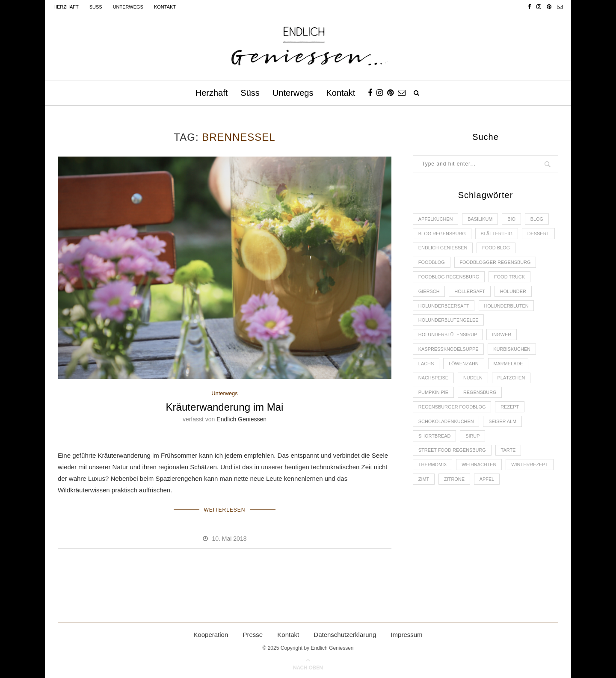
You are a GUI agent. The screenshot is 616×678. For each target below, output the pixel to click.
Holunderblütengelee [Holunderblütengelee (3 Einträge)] (449, 321)
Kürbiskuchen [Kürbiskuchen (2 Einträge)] (513, 351)
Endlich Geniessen (241, 419)
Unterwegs (128, 7)
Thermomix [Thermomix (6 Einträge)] (433, 468)
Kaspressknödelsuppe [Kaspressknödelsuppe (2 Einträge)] (449, 351)
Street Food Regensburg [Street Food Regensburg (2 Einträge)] (452, 453)
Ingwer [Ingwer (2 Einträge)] (502, 336)
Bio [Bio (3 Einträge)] (512, 219)
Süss (96, 7)
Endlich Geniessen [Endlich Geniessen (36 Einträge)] (443, 248)
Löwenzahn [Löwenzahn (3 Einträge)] (464, 365)
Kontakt (165, 7)
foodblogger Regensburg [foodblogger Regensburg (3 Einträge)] (496, 263)
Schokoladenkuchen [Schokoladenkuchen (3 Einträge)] (446, 424)
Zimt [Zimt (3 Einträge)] (424, 482)
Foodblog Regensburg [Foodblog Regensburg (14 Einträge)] (449, 278)
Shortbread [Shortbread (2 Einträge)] (435, 438)
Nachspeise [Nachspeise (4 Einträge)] (434, 380)
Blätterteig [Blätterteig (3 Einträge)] (497, 234)
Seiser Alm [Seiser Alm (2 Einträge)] (503, 424)
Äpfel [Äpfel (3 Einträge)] (487, 482)
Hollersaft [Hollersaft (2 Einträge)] (470, 292)
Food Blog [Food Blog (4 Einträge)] (497, 248)
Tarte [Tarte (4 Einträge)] (509, 453)
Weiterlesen (224, 509)
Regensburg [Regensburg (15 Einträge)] (480, 394)
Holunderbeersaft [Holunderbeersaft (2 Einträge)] (444, 307)
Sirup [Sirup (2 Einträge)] (473, 438)
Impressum (406, 634)
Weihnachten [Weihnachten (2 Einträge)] (480, 468)
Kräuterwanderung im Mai (225, 407)
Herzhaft (66, 7)
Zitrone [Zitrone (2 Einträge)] (455, 482)
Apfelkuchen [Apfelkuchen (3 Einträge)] (436, 219)
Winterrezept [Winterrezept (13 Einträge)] (531, 468)
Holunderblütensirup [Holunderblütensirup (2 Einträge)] (448, 336)
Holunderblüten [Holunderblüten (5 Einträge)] (507, 307)
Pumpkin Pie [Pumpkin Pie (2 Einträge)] (434, 394)
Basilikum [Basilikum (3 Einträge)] (481, 219)
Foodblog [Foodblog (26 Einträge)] (432, 263)
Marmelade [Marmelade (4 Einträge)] (509, 365)
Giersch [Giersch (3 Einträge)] (429, 292)
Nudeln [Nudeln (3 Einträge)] (473, 380)
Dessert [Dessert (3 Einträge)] (539, 234)
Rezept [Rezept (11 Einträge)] (511, 409)
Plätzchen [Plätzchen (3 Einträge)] (512, 380)
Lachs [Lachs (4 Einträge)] (426, 365)
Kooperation (211, 634)
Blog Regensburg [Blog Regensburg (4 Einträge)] (442, 234)
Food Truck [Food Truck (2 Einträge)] (511, 278)
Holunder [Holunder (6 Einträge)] (514, 292)
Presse (253, 634)
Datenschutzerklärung (345, 634)
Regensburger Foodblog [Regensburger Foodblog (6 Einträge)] (452, 409)
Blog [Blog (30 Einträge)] (538, 219)
